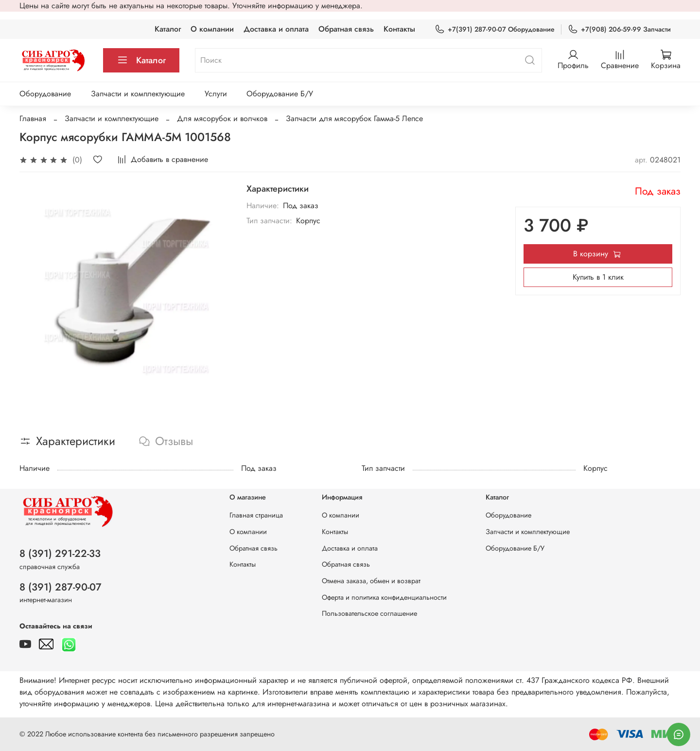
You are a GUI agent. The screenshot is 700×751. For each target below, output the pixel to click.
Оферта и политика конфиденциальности (384, 597)
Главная (33, 118)
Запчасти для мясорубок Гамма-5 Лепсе (354, 118)
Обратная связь (346, 29)
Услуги (216, 94)
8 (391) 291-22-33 (60, 554)
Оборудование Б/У (280, 94)
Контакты (399, 29)
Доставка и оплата (276, 29)
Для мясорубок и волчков (222, 118)
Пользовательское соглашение (369, 613)
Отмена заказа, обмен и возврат (371, 581)
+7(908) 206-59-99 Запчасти (619, 29)
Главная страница (256, 515)
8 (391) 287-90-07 (61, 587)
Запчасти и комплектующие (138, 94)
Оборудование (45, 94)
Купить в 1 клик (598, 277)
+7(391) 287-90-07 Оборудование (495, 29)
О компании (212, 29)
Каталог (168, 29)
